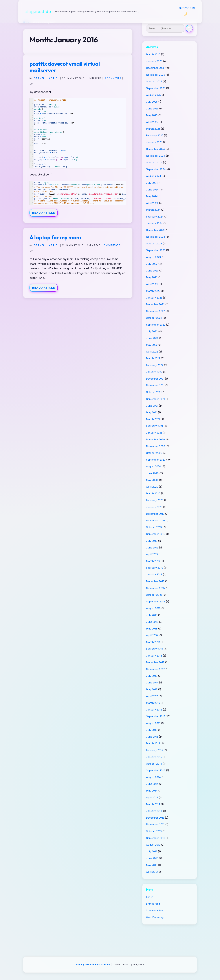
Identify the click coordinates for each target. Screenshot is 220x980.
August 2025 (153, 95)
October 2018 (154, 595)
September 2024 (156, 169)
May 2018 (152, 629)
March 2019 (153, 561)
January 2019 (154, 574)
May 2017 (152, 689)
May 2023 (152, 277)
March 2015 (153, 743)
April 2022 (152, 352)
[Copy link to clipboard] (32, 84)
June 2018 (152, 622)
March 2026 (153, 54)
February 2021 (154, 426)
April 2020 (152, 487)
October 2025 (154, 81)
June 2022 (152, 338)
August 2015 (153, 723)
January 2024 (154, 223)
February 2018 (155, 649)
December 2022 (155, 304)
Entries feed (153, 904)
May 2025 (152, 115)
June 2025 (152, 109)
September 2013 (156, 838)
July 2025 (152, 102)
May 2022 (152, 345)
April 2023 (152, 284)
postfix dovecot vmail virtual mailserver (65, 67)
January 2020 (154, 507)
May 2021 (152, 412)
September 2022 (156, 325)
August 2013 (153, 845)
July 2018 (152, 615)
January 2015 (154, 757)
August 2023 (153, 257)
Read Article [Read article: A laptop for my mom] (44, 288)
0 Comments (113, 78)
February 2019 (155, 568)
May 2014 (152, 791)
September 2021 (156, 399)
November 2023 (155, 237)
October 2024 (154, 162)
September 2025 (156, 88)
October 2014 (154, 764)
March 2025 (153, 129)
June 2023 (152, 271)
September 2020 (156, 460)
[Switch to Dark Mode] (185, 14)
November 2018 (155, 588)
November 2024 (156, 156)
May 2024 (152, 196)
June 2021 (152, 406)
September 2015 (156, 716)
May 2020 (152, 480)
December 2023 (155, 230)
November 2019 (155, 520)
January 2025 (154, 142)
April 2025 (152, 122)
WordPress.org (155, 917)
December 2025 (155, 68)
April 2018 (152, 635)
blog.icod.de (38, 12)
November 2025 (155, 75)
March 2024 (153, 210)
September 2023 (156, 250)
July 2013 (152, 851)
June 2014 (152, 784)
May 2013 (152, 865)
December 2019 (155, 514)
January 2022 (154, 372)
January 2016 (154, 710)
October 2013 (154, 831)
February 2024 (155, 217)
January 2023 (154, 298)
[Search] (189, 28)
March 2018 (153, 642)
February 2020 (155, 500)
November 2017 (155, 669)
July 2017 (152, 676)
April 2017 (152, 696)
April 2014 (152, 797)
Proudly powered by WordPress (94, 964)
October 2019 (154, 527)
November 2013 (155, 824)
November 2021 (155, 385)
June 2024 (152, 190)
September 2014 (156, 770)
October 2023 (154, 244)
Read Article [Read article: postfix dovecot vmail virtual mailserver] (44, 213)
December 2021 (155, 379)
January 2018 (154, 656)
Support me (187, 8)
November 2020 (156, 446)
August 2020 (153, 466)
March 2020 (153, 493)
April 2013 (152, 872)
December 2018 (155, 581)
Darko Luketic (46, 78)
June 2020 (152, 473)
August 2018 (153, 608)
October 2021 (154, 392)
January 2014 (154, 811)
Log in (150, 897)
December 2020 (155, 439)
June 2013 (152, 858)
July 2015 (152, 730)
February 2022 (155, 365)
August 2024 (154, 176)
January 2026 (154, 61)
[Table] (78, 193)
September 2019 (156, 534)
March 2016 (153, 703)
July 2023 (152, 264)
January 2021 (154, 433)
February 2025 (155, 135)
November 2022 (155, 311)
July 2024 (152, 183)
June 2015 (152, 737)
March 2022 (153, 358)
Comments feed (155, 910)
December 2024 (155, 149)
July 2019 (152, 541)
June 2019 (152, 548)
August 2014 (153, 777)
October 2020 (154, 453)
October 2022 (154, 318)
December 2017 (155, 662)
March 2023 (153, 291)
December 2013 (155, 818)
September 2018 (156, 602)
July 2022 (152, 331)
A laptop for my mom (55, 237)
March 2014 (153, 804)
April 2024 (152, 203)
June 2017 (152, 683)
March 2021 (153, 419)
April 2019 (152, 554)
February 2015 (154, 750)
